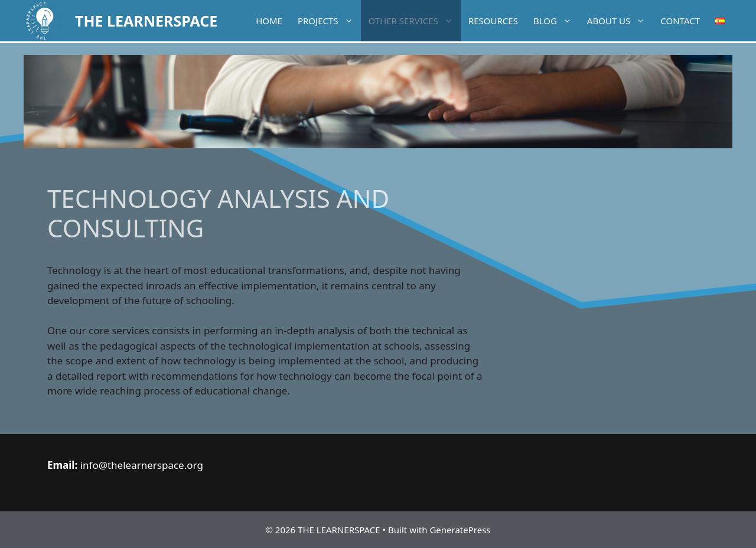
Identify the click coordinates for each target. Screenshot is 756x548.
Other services (415, 21)
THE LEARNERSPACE (146, 21)
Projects (329, 21)
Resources (493, 21)
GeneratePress (460, 530)
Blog (556, 21)
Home (269, 21)
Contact (680, 21)
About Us (620, 21)
